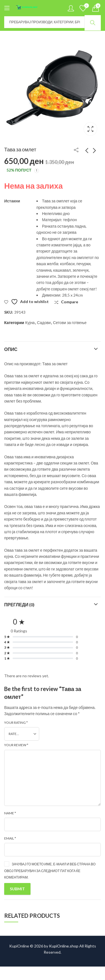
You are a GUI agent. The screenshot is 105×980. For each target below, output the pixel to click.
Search (93, 23)
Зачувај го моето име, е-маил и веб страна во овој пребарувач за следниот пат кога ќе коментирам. (50, 871)
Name (10, 813)
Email (10, 838)
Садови (44, 323)
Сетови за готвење (70, 323)
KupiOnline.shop (64, 946)
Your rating (16, 723)
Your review (16, 745)
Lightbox (90, 129)
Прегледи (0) (19, 605)
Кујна (30, 323)
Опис (11, 349)
